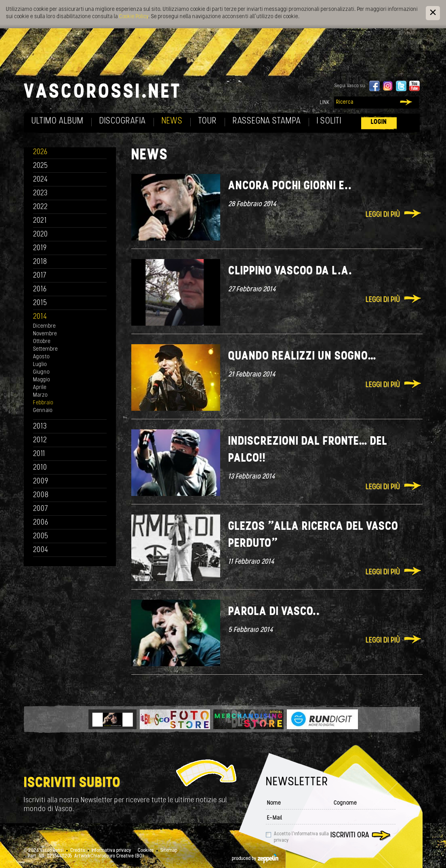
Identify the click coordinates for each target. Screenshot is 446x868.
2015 (40, 303)
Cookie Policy (134, 17)
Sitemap (169, 851)
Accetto (301, 837)
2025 (41, 166)
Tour (208, 121)
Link (325, 103)
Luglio (40, 365)
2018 (40, 262)
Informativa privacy (111, 851)
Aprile (40, 388)
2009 (41, 482)
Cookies (146, 851)
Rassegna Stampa (267, 121)
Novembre (45, 334)
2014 (40, 317)
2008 (41, 495)
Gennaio (43, 411)
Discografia (123, 121)
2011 (39, 454)
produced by (255, 859)
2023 (40, 193)
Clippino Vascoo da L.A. (290, 271)
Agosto (41, 357)
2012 (40, 440)
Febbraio (43, 403)
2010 (40, 468)
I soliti (329, 121)
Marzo (40, 395)
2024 (41, 180)
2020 (41, 235)
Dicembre (44, 326)
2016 (40, 290)
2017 (40, 276)
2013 (40, 427)
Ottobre (42, 342)
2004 (41, 550)
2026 (40, 152)
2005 (41, 536)
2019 (40, 248)
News (172, 121)
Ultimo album (58, 121)
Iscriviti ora (350, 836)
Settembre (45, 349)
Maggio (42, 380)
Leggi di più (383, 215)
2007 (41, 509)
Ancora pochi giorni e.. (290, 186)
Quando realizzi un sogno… (302, 357)
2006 (41, 523)
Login (379, 122)
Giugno (41, 372)
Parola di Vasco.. (274, 612)
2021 (40, 221)
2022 (41, 207)
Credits (78, 851)
